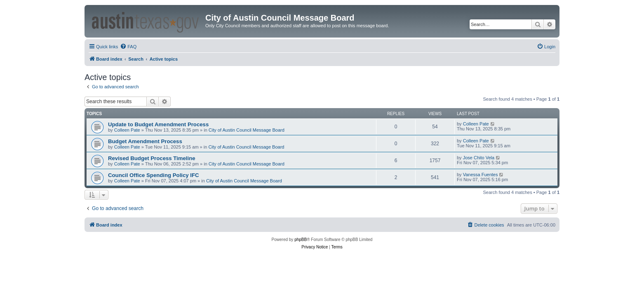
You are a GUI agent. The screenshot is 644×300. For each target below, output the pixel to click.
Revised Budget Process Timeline (152, 158)
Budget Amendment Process (145, 141)
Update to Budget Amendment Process (158, 124)
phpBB (301, 240)
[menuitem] (128, 47)
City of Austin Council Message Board (247, 130)
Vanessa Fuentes (481, 175)
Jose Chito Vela (479, 158)
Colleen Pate (127, 130)
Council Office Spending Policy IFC (154, 175)
